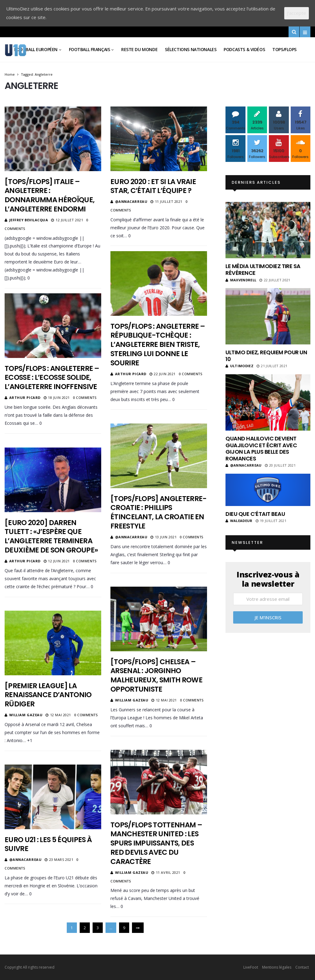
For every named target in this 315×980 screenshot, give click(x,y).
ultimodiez (239, 366)
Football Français (90, 49)
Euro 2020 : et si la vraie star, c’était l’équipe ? (153, 186)
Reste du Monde (139, 49)
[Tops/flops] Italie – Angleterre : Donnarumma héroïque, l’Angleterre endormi (50, 195)
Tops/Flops (284, 49)
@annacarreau (131, 201)
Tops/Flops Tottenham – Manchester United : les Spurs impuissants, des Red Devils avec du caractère (156, 843)
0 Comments (191, 374)
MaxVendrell (241, 280)
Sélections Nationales (191, 49)
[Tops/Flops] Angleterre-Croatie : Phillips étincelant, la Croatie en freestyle (158, 512)
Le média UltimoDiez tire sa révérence (263, 269)
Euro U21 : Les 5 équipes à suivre (48, 844)
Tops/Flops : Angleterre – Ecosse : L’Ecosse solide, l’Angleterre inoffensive (52, 378)
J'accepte (297, 13)
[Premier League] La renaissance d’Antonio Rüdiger (48, 695)
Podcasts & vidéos (244, 49)
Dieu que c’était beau (255, 514)
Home (10, 74)
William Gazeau (132, 700)
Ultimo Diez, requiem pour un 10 (266, 356)
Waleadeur (239, 521)
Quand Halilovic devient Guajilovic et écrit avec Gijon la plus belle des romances (261, 448)
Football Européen (36, 49)
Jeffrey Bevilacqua (29, 220)
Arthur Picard (131, 374)
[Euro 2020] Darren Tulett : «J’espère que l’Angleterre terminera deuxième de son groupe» (51, 536)
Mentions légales (277, 967)
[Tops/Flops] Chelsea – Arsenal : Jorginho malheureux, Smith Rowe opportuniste (156, 676)
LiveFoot (251, 967)
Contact (302, 967)
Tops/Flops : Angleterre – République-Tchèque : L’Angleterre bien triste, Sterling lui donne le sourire (158, 345)
